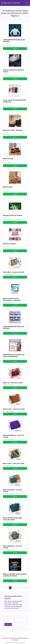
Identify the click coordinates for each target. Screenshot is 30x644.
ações (10, 603)
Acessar (15, 49)
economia (7, 606)
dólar (6, 601)
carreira (7, 608)
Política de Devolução (16, 638)
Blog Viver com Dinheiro (11, 3)
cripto (20, 605)
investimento (8, 605)
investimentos (18, 606)
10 (28, 588)
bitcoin (10, 601)
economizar (15, 603)
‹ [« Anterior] (3, 588)
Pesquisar (8, 624)
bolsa (6, 603)
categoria (17, 608)
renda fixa (15, 605)
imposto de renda (17, 601)
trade (12, 606)
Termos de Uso (6, 638)
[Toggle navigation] (27, 3)
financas (11, 608)
